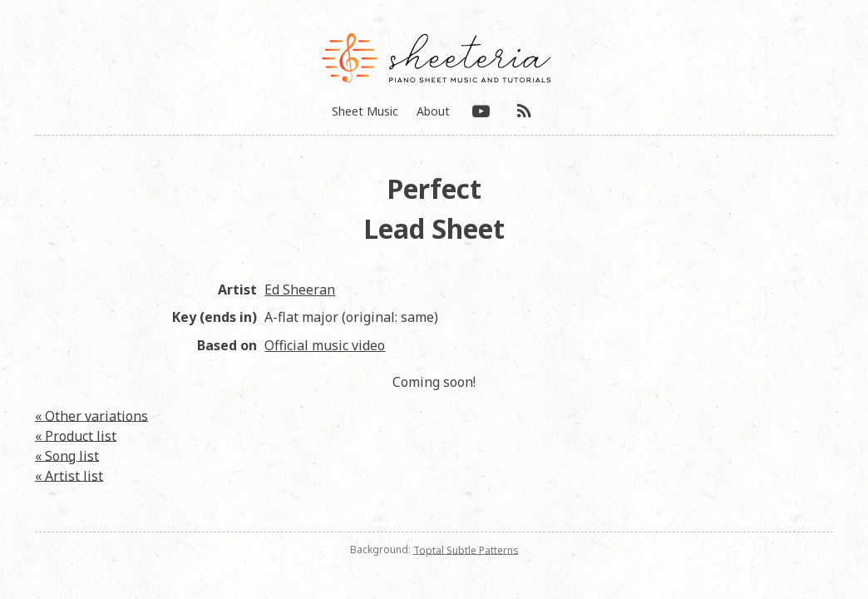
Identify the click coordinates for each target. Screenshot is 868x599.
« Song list (67, 455)
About (433, 111)
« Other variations (91, 415)
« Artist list (69, 475)
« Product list (76, 435)
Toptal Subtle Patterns (466, 549)
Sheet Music (365, 111)
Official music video (325, 345)
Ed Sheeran (300, 290)
